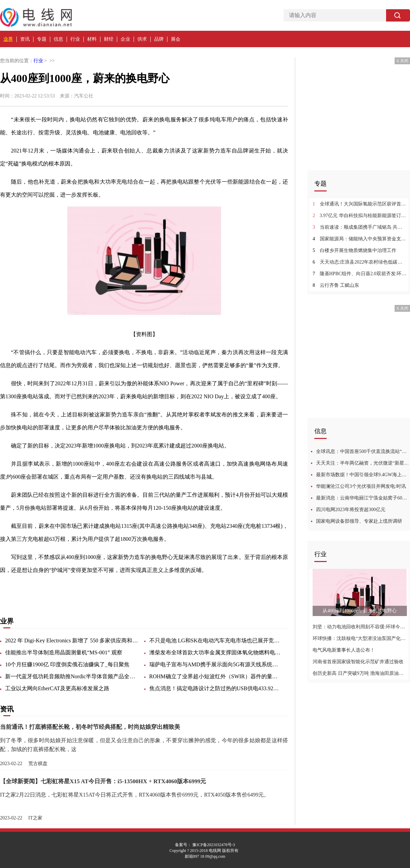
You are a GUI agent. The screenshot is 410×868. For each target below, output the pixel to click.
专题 (42, 39)
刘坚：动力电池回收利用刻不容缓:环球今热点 (360, 627)
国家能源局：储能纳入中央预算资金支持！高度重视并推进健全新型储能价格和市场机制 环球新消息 (360, 239)
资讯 (25, 39)
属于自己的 (146, 588)
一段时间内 (94, 588)
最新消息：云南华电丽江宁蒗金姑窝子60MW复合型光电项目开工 (363, 498)
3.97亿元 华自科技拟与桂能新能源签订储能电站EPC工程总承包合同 (360, 216)
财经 (109, 39)
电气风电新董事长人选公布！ (344, 650)
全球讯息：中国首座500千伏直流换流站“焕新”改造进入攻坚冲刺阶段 (363, 451)
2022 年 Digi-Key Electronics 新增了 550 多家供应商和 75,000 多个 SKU (72, 640)
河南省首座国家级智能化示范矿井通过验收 (358, 662)
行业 (75, 39)
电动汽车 (120, 588)
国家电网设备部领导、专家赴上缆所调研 (359, 521)
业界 (8, 39)
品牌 (159, 39)
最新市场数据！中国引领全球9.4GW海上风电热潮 (363, 475)
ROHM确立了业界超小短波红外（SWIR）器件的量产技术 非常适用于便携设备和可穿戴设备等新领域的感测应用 (216, 676)
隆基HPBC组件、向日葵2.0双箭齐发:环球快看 (360, 274)
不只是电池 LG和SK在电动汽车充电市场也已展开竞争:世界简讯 (216, 640)
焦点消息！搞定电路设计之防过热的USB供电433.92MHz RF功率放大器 (216, 688)
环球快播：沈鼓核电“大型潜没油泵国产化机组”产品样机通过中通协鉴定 (360, 638)
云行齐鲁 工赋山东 (336, 285)
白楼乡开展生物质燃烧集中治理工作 (354, 250)
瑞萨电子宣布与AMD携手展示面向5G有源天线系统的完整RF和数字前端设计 (216, 664)
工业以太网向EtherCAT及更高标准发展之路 (57, 688)
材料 (92, 39)
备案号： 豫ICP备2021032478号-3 (205, 845)
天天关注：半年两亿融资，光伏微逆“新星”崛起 (363, 463)
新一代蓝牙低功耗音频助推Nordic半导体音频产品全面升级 (72, 676)
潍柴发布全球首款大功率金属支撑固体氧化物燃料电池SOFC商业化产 (216, 652)
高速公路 (68, 588)
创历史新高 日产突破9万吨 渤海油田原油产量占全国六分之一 (360, 673)
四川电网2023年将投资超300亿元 (351, 510)
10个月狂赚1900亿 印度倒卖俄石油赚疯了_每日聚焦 (67, 664)
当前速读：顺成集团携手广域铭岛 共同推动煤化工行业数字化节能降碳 (360, 227)
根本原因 (45, 588)
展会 (176, 39)
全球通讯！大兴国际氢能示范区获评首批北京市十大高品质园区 (360, 204)
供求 (142, 39)
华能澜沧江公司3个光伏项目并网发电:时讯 (361, 486)
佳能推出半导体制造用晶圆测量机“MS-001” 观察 (64, 652)
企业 (125, 39)
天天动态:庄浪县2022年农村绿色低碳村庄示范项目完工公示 (360, 262)
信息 (58, 39)
